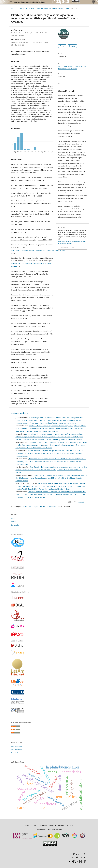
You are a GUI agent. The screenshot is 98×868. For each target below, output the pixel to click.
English (14, 518)
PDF (63, 46)
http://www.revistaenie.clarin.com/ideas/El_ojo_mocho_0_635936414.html (38, 250)
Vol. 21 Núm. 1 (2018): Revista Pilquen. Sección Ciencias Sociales (47, 8)
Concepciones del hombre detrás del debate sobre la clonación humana (60, 475)
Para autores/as (16, 750)
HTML (73, 46)
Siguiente (81, 502)
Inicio (13, 8)
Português (15, 525)
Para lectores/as (16, 746)
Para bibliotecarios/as (18, 753)
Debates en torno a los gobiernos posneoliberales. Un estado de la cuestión (55, 451)
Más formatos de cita (67, 248)
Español (14, 522)
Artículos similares (20, 413)
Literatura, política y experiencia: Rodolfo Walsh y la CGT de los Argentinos (57, 459)
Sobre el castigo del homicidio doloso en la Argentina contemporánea (55, 467)
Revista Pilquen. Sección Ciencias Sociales (30, 2)
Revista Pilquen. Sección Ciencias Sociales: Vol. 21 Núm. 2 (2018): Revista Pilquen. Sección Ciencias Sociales (51, 470)
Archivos (21, 8)
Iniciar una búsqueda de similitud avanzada (40, 507)
